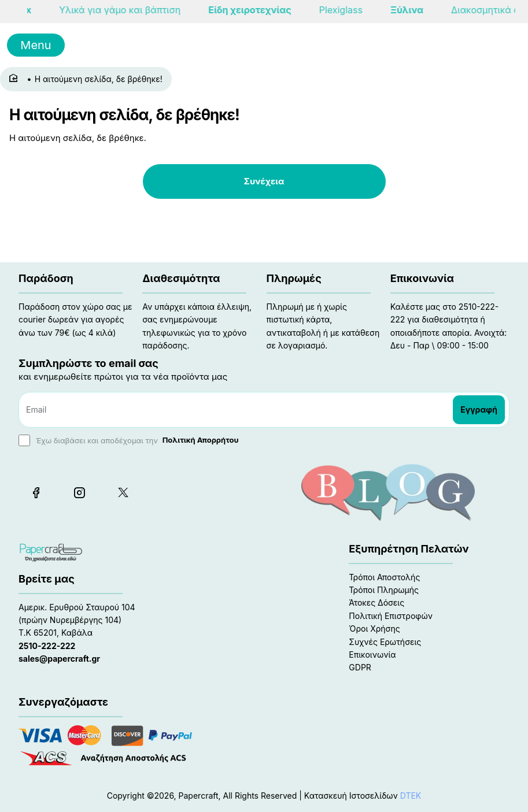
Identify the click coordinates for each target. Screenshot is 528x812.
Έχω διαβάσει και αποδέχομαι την (130, 441)
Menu (36, 45)
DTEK (411, 796)
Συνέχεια (264, 181)
